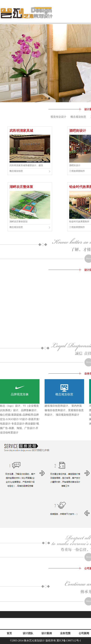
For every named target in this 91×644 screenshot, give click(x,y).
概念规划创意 (78, 117)
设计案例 (47, 633)
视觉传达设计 (58, 117)
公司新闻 (84, 633)
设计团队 (28, 633)
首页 (9, 633)
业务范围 (65, 633)
